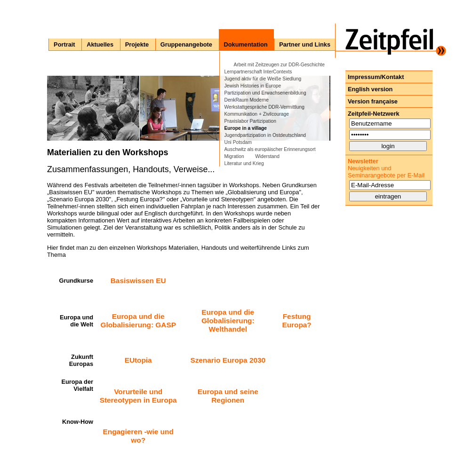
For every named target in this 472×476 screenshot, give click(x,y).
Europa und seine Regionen (228, 396)
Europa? (296, 325)
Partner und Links (305, 44)
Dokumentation (246, 44)
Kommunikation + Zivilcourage (257, 114)
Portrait (64, 44)
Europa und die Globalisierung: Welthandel (228, 321)
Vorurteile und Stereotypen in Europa (138, 396)
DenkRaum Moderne (247, 100)
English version (370, 89)
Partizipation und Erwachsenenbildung (265, 93)
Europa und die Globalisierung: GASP (138, 321)
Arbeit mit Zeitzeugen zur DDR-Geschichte (279, 65)
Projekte (137, 44)
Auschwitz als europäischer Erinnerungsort (270, 149)
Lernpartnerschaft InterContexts (258, 72)
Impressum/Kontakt (376, 77)
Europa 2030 (244, 360)
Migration (234, 156)
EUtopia (138, 360)
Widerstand (267, 156)
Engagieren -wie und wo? (138, 436)
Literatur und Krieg (244, 163)
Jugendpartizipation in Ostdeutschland (265, 135)
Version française (373, 101)
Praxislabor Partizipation (250, 121)
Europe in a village (246, 128)
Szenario (205, 360)
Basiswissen (133, 281)
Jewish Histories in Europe (253, 86)
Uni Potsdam (238, 142)
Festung (297, 316)
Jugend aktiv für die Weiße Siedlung (263, 79)
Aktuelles (100, 44)
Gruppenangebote (186, 44)
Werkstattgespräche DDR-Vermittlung (264, 107)
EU (161, 281)
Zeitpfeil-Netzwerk (374, 114)
